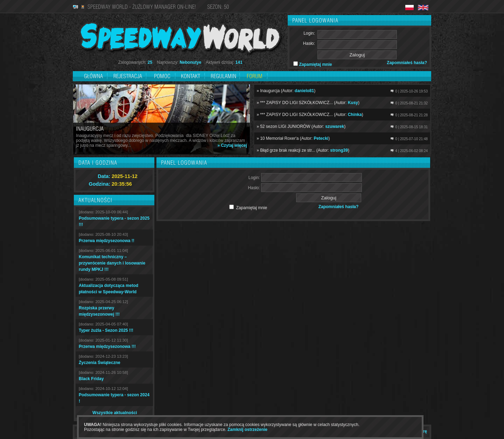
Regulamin (223, 76)
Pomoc (162, 76)
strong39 (339, 150)
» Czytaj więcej (232, 145)
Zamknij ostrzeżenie (247, 430)
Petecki (321, 138)
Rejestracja (128, 76)
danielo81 (304, 91)
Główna (93, 76)
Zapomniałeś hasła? (407, 63)
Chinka (355, 115)
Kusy (353, 103)
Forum (255, 76)
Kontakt (191, 76)
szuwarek (335, 126)
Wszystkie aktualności (115, 413)
